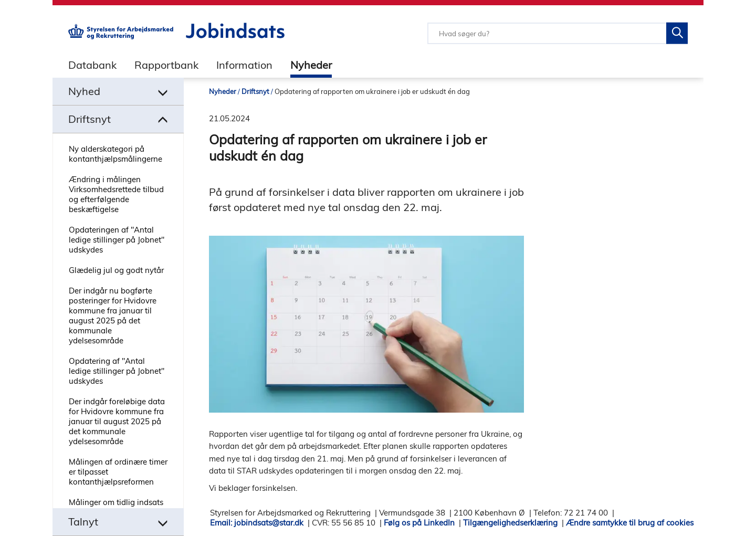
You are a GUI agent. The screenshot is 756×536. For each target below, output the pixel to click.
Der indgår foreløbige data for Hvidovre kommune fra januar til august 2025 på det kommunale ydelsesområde (117, 421)
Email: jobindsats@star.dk (257, 523)
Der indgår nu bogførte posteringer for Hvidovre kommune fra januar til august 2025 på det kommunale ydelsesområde (113, 316)
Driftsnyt (255, 91)
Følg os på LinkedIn (419, 523)
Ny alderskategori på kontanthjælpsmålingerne (115, 154)
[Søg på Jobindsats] (677, 33)
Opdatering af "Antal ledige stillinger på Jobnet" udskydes (117, 371)
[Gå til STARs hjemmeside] (121, 36)
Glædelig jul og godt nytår (116, 270)
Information (244, 65)
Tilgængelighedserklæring (510, 523)
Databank (92, 65)
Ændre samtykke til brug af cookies (630, 523)
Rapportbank (166, 65)
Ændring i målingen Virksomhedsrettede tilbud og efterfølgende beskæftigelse (116, 194)
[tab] (85, 65)
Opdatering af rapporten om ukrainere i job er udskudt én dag (372, 91)
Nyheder (311, 65)
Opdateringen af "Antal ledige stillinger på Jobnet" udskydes (117, 240)
